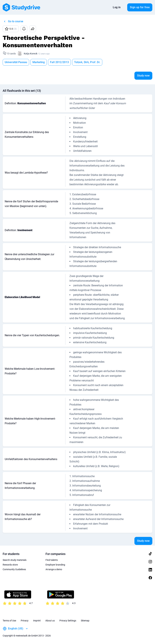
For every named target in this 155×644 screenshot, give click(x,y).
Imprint (37, 621)
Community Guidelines (14, 569)
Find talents (52, 560)
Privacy (25, 621)
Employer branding (55, 565)
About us (50, 621)
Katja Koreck (31, 54)
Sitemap (85, 621)
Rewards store (10, 565)
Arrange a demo (54, 569)
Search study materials (15, 560)
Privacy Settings (68, 621)
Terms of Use (9, 621)
